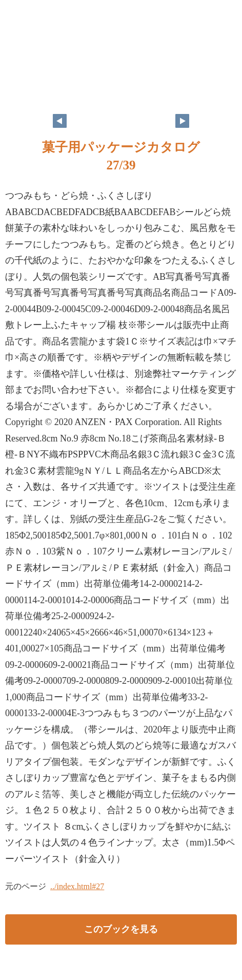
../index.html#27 (77, 886)
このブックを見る (121, 929)
